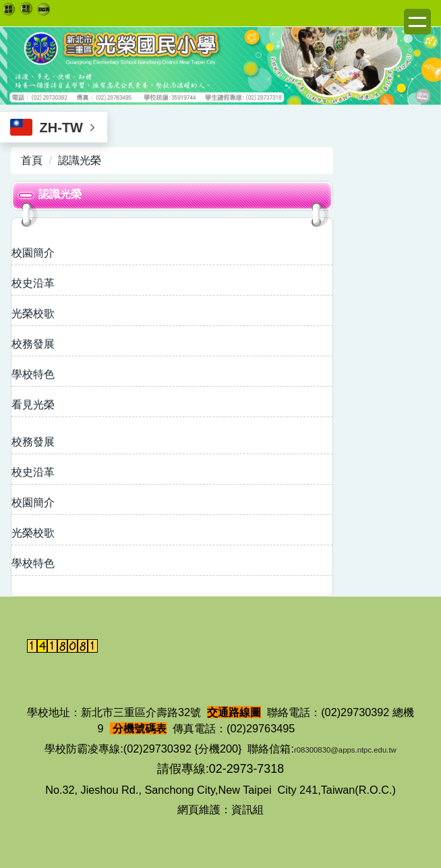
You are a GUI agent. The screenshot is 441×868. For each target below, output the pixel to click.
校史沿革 (33, 283)
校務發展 (33, 344)
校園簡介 (33, 253)
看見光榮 (33, 405)
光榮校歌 (33, 314)
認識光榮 (80, 160)
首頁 (32, 160)
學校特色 (33, 374)
